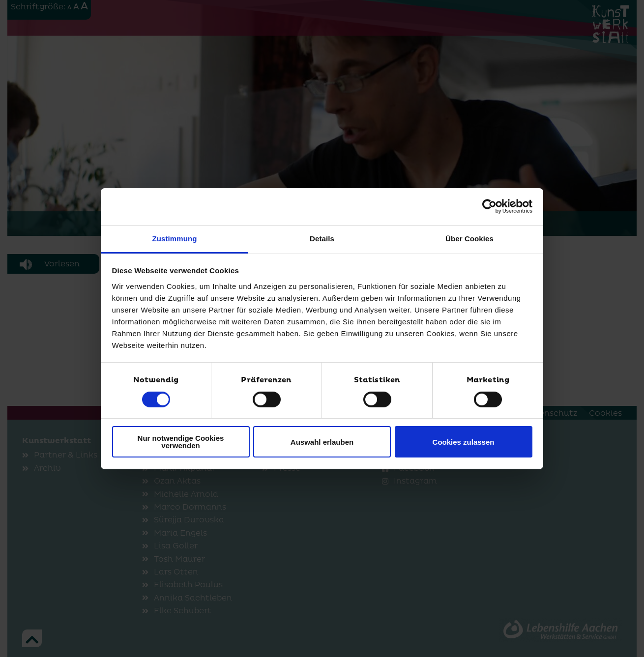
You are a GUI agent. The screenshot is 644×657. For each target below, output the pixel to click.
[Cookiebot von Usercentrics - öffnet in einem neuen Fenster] (489, 206)
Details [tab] (322, 238)
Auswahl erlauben (322, 442)
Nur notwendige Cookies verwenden (181, 442)
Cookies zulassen (464, 442)
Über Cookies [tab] (469, 238)
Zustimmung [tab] (175, 238)
